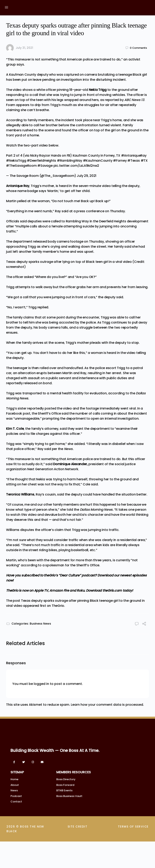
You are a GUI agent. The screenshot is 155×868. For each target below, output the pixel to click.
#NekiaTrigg (16, 161)
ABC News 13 (134, 100)
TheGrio (58, 606)
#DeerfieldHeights (41, 161)
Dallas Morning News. (97, 510)
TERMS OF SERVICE (133, 828)
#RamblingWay (70, 161)
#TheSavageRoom (21, 166)
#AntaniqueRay (134, 155)
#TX (144, 161)
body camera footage (65, 241)
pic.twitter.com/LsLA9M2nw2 (76, 166)
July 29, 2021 (86, 176)
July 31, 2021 (24, 48)
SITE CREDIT (78, 828)
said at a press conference (83, 211)
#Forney (120, 161)
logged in (41, 684)
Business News (40, 624)
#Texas (134, 161)
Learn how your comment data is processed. (107, 705)
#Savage (45, 166)
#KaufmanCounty (98, 161)
